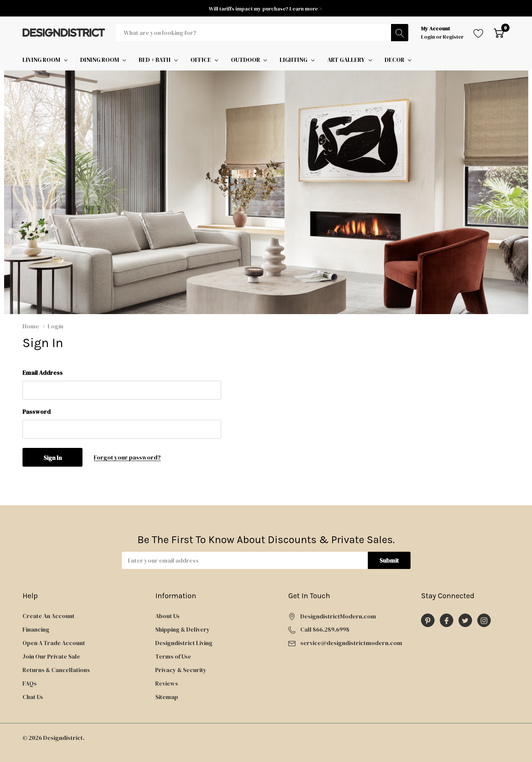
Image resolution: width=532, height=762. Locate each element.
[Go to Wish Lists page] (479, 33)
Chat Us (33, 697)
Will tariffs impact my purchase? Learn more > (266, 9)
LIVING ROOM (41, 60)
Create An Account (49, 616)
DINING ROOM (100, 60)
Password (37, 412)
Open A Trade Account (54, 643)
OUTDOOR (246, 60)
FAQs (30, 683)
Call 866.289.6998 (325, 629)
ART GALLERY (346, 60)
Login (429, 37)
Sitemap (167, 697)
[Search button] (400, 33)
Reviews (167, 683)
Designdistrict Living (184, 643)
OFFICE (201, 60)
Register (453, 37)
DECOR (395, 60)
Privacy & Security (181, 670)
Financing (36, 629)
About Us (167, 616)
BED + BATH (155, 60)
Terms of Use (173, 656)
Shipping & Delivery (183, 629)
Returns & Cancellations (56, 670)
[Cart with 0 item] (499, 33)
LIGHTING (294, 60)
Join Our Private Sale (51, 656)
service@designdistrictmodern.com (351, 643)
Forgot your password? (127, 457)
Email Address (43, 373)
